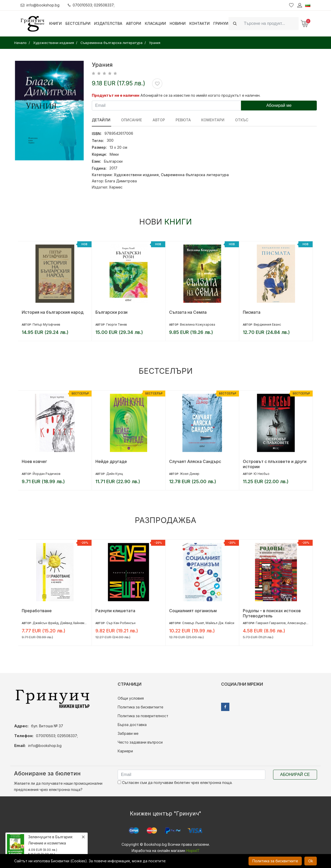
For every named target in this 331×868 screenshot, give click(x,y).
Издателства (108, 23)
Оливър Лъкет (193, 623)
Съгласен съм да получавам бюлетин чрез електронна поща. (175, 783)
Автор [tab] (157, 120)
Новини (178, 23)
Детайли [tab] (101, 120)
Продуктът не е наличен (116, 95)
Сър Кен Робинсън (121, 623)
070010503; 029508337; (91, 5)
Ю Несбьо (262, 474)
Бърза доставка (132, 725)
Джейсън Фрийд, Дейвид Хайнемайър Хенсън (68, 623)
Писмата (252, 312)
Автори (134, 23)
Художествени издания (136, 175)
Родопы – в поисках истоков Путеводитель (272, 613)
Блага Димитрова (121, 181)
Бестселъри (78, 23)
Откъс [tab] (238, 120)
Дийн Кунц (115, 474)
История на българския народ (53, 312)
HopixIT (193, 851)
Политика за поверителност (143, 716)
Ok (311, 861)
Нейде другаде (111, 461)
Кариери (125, 751)
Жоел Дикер (190, 474)
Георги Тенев (117, 324)
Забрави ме (128, 733)
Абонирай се (295, 775)
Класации (155, 23)
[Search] (270, 23)
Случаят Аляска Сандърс (195, 461)
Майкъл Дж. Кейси (220, 623)
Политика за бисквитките (140, 707)
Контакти (200, 23)
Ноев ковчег (34, 461)
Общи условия (131, 698)
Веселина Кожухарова (198, 324)
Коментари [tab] (210, 120)
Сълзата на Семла (188, 312)
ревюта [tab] (181, 120)
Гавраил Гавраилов (271, 623)
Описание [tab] (131, 120)
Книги (55, 23)
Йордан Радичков (47, 474)
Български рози (111, 312)
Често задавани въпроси (140, 742)
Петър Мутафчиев (46, 324)
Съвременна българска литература (195, 175)
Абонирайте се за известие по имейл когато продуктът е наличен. (200, 95)
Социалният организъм (193, 611)
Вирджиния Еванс (267, 324)
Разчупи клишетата (115, 611)
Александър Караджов (305, 623)
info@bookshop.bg (40, 5)
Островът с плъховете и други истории (275, 464)
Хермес (116, 187)
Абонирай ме (279, 105)
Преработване (37, 611)
